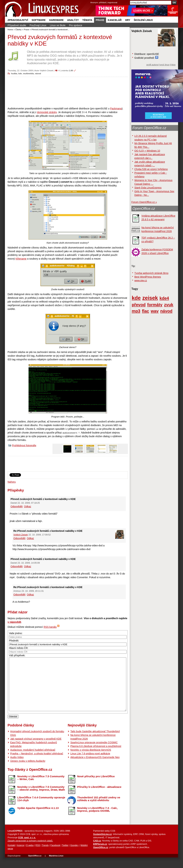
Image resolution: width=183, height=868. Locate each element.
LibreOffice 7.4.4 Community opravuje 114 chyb (41, 809)
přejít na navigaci (91, 0)
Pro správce (76, 25)
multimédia (28, 73)
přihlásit (103, 2)
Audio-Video (17, 768)
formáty (155, 305)
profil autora (152, 65)
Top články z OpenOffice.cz (30, 780)
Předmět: (14, 641)
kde (20, 73)
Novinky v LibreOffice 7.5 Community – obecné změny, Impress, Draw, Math (41, 799)
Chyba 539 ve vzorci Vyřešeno (151, 169)
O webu (30, 856)
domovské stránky (47, 112)
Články (18, 29)
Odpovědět (17, 506)
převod (139, 305)
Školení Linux (143, 20)
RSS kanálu (50, 627)
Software (38, 20)
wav (155, 311)
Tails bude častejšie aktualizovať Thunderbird (95, 742)
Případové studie (17, 25)
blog (173, 65)
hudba (14, 73)
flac (146, 311)
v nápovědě (14, 622)
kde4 (164, 298)
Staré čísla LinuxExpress (148, 188)
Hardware (56, 20)
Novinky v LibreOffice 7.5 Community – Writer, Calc (41, 788)
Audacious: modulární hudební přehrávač (33, 760)
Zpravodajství (18, 20)
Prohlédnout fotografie (24, 445)
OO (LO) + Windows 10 (147, 151)
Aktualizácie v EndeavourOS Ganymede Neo (95, 768)
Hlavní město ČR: (19, 648)
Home (10, 29)
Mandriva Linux (56, 866)
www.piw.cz (141, 280)
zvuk (169, 305)
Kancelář (115, 20)
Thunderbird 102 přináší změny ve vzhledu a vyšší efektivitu (99, 809)
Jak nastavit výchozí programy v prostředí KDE (36, 749)
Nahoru (12, 482)
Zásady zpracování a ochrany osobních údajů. (30, 851)
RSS (38, 856)
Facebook (55, 856)
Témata (87, 20)
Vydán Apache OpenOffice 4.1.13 (38, 818)
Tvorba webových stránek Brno (151, 273)
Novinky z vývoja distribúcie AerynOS (91, 760)
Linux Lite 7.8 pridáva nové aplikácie (90, 764)
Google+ (75, 856)
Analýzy (73, 20)
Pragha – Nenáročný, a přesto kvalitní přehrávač (37, 764)
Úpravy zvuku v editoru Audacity (28, 771)
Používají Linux (38, 25)
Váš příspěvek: (17, 655)
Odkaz (27, 506)
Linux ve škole (58, 25)
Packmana (116, 108)
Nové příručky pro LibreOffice (96, 787)
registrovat (113, 2)
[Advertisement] (68, 92)
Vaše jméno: (16, 633)
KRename (21, 259)
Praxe (100, 20)
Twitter (65, 856)
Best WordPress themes (148, 277)
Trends (45, 856)
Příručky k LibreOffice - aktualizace (99, 797)
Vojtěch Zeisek (47, 70)
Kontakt (11, 856)
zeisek (150, 298)
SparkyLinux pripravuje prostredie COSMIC (94, 753)
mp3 (136, 311)
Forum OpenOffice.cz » (144, 202)
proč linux (165, 65)
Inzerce (21, 856)
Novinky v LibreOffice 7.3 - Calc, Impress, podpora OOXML (97, 820)
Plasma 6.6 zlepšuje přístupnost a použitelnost (96, 757)
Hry (128, 20)
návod (38, 73)
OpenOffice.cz (144, 209)
